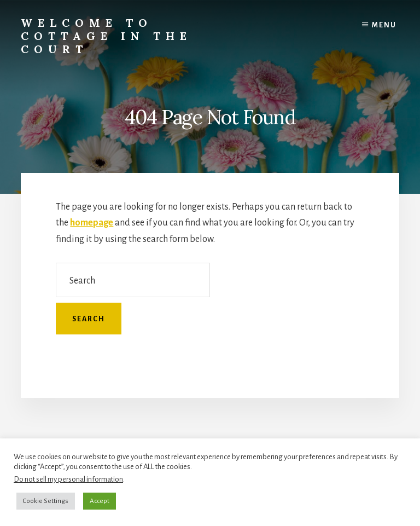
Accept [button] (100, 501)
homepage (92, 223)
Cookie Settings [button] (46, 501)
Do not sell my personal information (68, 479)
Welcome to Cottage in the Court (106, 36)
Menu (384, 25)
